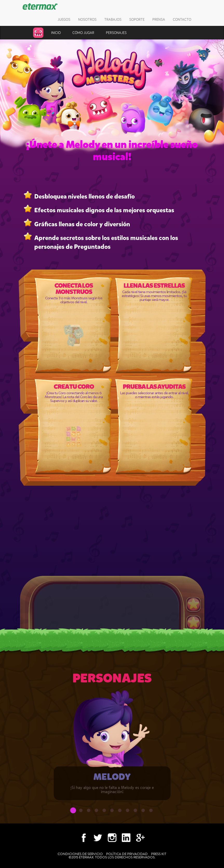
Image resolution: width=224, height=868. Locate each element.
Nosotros (87, 19)
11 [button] (151, 812)
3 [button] (89, 812)
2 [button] (81, 812)
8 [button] (128, 812)
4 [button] (97, 812)
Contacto (182, 19)
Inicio (56, 33)
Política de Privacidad (127, 854)
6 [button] (112, 812)
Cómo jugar (83, 33)
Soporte (137, 19)
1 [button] (73, 812)
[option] (112, 749)
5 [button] (104, 812)
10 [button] (143, 812)
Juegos (64, 19)
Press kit (159, 854)
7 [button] (120, 812)
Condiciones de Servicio (80, 854)
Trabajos (113, 19)
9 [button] (135, 812)
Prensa (159, 19)
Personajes (116, 33)
